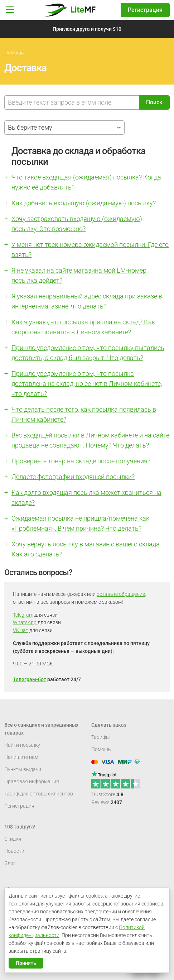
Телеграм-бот (30, 679)
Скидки (13, 839)
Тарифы (101, 737)
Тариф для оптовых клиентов (39, 794)
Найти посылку (22, 745)
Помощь (14, 53)
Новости (14, 851)
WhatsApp (25, 622)
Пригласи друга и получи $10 (87, 29)
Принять (26, 963)
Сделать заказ (109, 725)
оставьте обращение (121, 594)
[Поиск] (72, 102)
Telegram (23, 615)
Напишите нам (21, 757)
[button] (10, 10)
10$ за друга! (20, 827)
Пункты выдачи (23, 769)
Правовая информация (32, 781)
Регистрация (145, 10)
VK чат (21, 630)
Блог (10, 863)
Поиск (154, 102)
